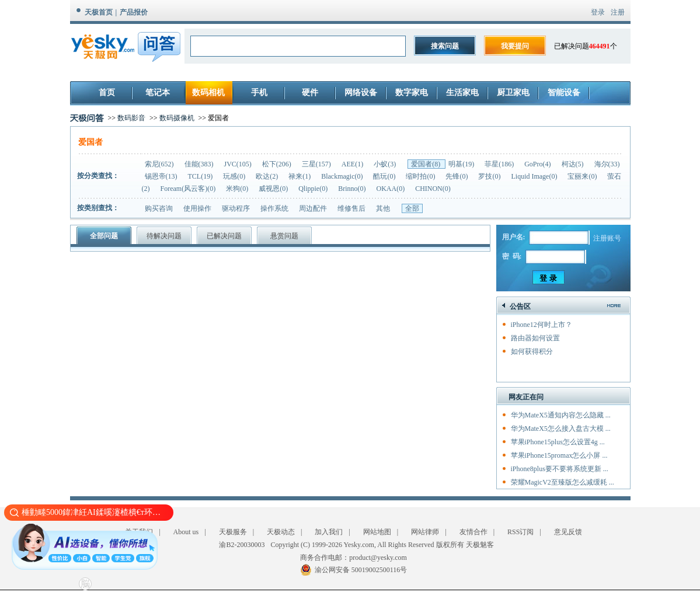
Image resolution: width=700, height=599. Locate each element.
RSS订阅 (520, 532)
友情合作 (473, 532)
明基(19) (462, 164)
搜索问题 (445, 46)
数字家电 (412, 93)
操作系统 (274, 208)
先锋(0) (457, 176)
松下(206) (278, 164)
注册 (618, 12)
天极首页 (99, 12)
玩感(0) (235, 176)
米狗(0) (238, 189)
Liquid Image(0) (535, 176)
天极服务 (233, 532)
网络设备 (361, 93)
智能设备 (564, 93)
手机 (259, 93)
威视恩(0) (274, 189)
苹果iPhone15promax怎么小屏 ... (559, 455)
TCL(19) (201, 176)
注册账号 (607, 238)
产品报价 (134, 12)
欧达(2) (268, 176)
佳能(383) (200, 164)
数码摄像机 (177, 118)
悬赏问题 (284, 236)
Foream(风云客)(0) (189, 189)
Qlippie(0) (314, 189)
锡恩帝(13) (162, 176)
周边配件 (313, 208)
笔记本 (158, 93)
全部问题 (104, 236)
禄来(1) (300, 176)
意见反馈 (568, 532)
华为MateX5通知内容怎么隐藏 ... (561, 415)
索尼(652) (160, 164)
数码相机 (208, 93)
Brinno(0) (353, 189)
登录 (598, 12)
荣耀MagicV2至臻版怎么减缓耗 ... (563, 482)
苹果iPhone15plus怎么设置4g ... (558, 442)
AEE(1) (353, 164)
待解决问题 (164, 236)
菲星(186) (500, 164)
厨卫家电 (513, 93)
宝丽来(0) (583, 176)
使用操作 (197, 208)
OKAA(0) (391, 189)
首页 (107, 93)
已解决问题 (224, 236)
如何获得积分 (532, 351)
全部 (412, 208)
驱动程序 (236, 208)
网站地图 (377, 532)
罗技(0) (490, 176)
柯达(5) (574, 164)
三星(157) (317, 164)
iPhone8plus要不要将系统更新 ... (560, 469)
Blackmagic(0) (343, 176)
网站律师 (425, 532)
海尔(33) (607, 164)
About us (186, 532)
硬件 (310, 93)
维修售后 (351, 208)
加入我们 (329, 532)
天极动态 (281, 532)
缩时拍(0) (421, 176)
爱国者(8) (426, 164)
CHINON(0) (433, 189)
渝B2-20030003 (242, 545)
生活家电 (462, 93)
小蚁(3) (386, 164)
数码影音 (131, 118)
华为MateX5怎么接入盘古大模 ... (561, 429)
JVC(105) (239, 164)
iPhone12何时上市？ (541, 325)
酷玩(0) (385, 176)
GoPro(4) (538, 164)
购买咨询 (159, 208)
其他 (383, 208)
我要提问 (515, 46)
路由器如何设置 (535, 338)
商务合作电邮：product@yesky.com (354, 558)
